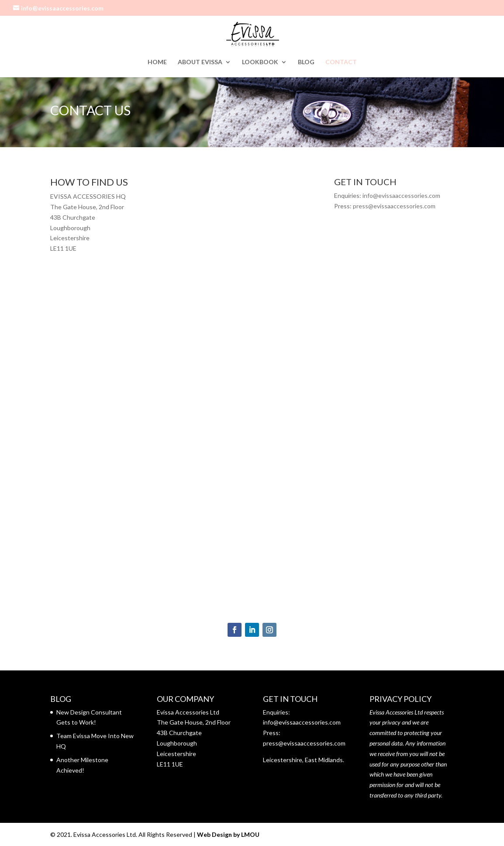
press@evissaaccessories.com (394, 206)
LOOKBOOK (260, 62)
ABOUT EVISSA (200, 62)
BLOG (306, 62)
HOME (157, 62)
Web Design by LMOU (228, 834)
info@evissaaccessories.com (401, 195)
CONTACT (341, 62)
